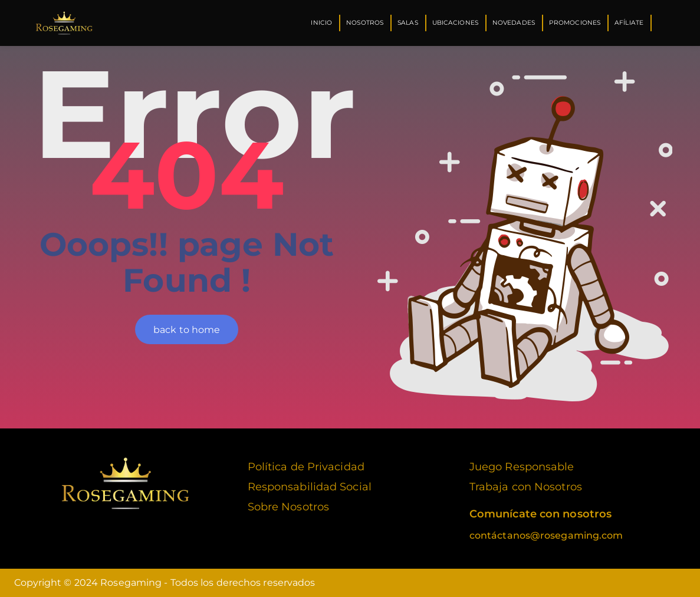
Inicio (321, 23)
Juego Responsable (522, 467)
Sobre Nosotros (288, 507)
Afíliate (629, 23)
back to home (187, 330)
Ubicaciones (455, 23)
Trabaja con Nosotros (526, 487)
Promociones (575, 23)
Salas (408, 23)
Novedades (514, 23)
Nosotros (365, 23)
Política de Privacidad (306, 467)
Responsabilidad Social (310, 487)
